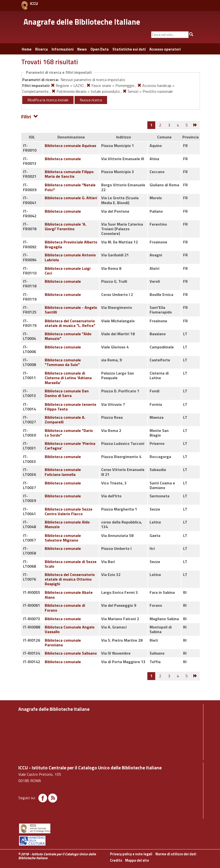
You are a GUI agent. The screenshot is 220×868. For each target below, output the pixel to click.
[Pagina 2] (160, 125)
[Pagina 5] (187, 125)
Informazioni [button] (63, 49)
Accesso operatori (165, 49)
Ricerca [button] (42, 49)
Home (27, 49)
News (82, 49)
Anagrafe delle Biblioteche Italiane (82, 22)
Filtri (30, 116)
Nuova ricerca (91, 100)
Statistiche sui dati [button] (129, 49)
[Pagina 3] (169, 125)
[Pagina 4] (178, 125)
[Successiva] (196, 125)
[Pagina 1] (151, 125)
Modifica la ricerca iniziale (48, 100)
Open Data (100, 49)
